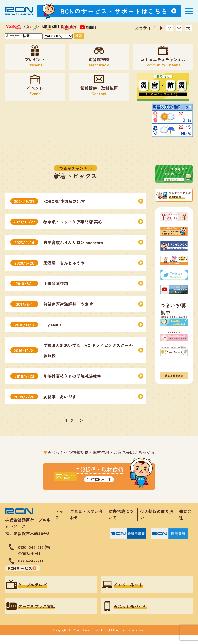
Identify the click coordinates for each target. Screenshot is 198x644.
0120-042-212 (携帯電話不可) (34, 550)
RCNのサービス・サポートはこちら (114, 11)
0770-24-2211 (31, 561)
